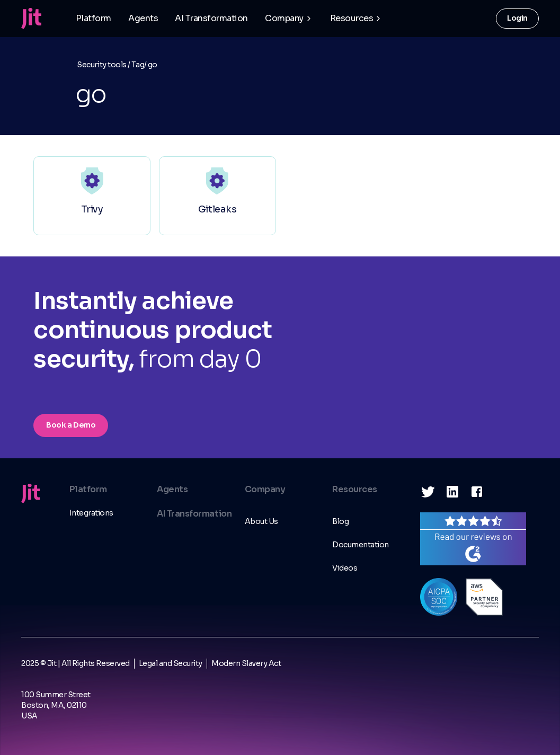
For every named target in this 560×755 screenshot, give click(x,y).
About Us (261, 521)
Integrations (91, 513)
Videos (345, 568)
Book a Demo (71, 425)
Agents (143, 18)
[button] (289, 19)
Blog (340, 521)
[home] (31, 19)
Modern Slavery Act (246, 663)
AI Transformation (211, 18)
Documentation (361, 545)
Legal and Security (171, 663)
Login (517, 18)
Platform (94, 18)
